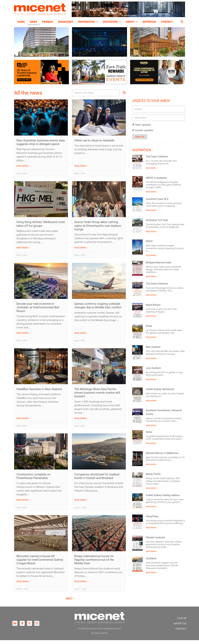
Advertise (149, 22)
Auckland (151, 562)
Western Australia (155, 541)
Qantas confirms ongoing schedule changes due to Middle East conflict (98, 309)
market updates (144, 134)
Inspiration (88, 22)
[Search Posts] (96, 97)
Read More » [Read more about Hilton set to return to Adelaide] (81, 170)
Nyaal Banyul (153, 309)
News (34, 22)
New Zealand (153, 351)
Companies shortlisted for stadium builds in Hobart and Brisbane (97, 480)
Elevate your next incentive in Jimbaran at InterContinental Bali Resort (38, 311)
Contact (167, 22)
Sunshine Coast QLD (157, 203)
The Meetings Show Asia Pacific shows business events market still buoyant (97, 397)
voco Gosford (153, 372)
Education (112, 22)
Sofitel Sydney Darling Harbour (163, 499)
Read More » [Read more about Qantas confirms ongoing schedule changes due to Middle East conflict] (81, 337)
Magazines (65, 22)
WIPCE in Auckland (156, 182)
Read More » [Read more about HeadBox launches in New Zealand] (23, 422)
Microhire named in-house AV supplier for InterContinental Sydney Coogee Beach (40, 564)
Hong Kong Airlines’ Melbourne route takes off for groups (41, 228)
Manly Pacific (153, 478)
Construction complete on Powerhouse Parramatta (34, 480)
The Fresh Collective (157, 161)
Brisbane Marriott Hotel (159, 266)
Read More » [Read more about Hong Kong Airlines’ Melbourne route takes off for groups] (23, 251)
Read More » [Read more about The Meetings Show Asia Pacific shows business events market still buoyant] (81, 422)
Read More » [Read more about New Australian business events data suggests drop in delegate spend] (23, 170)
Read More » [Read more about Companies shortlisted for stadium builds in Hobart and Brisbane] (81, 504)
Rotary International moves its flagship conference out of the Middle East (94, 564)
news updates (143, 129)
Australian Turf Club (157, 224)
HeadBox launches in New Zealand (39, 393)
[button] (182, 22)
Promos (48, 22)
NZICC (149, 245)
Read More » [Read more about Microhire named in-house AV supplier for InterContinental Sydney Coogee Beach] (23, 585)
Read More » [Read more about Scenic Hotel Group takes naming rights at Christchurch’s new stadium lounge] (81, 251)
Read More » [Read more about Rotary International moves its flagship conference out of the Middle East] (81, 585)
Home (21, 22)
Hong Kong (152, 520)
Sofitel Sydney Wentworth (160, 393)
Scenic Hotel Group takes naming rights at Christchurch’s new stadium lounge (98, 230)
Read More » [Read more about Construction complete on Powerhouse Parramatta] (23, 504)
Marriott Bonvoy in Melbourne (162, 457)
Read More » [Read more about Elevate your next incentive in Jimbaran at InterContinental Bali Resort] (23, 337)
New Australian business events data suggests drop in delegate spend (41, 146)
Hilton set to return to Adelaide (94, 144)
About (132, 22)
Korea (149, 330)
